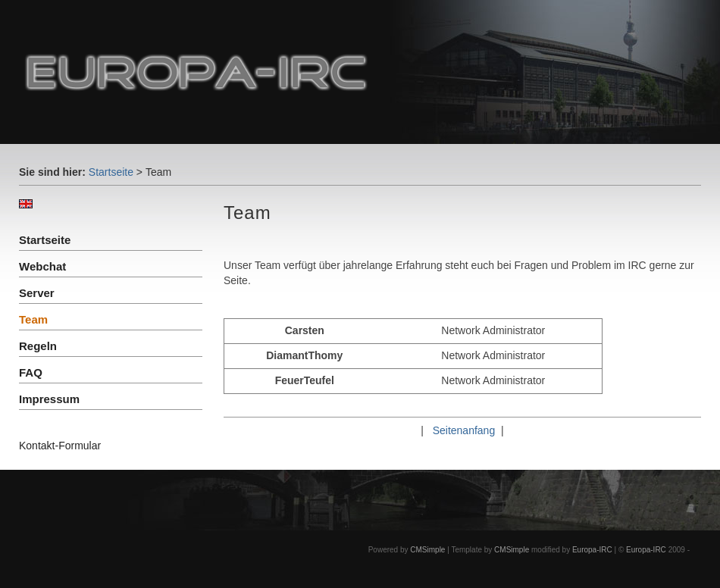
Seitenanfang (464, 430)
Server (37, 293)
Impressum (49, 399)
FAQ (31, 372)
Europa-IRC (592, 550)
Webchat (42, 266)
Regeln (38, 346)
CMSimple (427, 550)
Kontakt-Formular (60, 446)
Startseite (111, 172)
